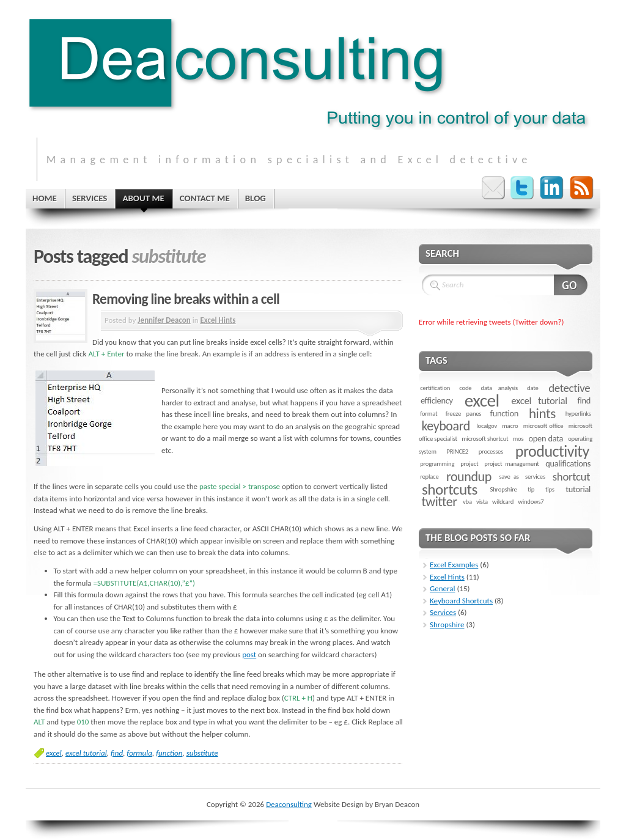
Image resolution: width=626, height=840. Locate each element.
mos (518, 439)
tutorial (578, 489)
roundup (469, 477)
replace (429, 477)
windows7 (531, 502)
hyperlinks (578, 414)
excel (54, 753)
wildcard (503, 502)
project (469, 464)
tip (531, 489)
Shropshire (503, 489)
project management (511, 464)
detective (569, 388)
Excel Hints (218, 320)
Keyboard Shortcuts (461, 601)
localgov (487, 426)
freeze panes (464, 414)
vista (482, 502)
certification (435, 388)
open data (546, 438)
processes (491, 451)
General (442, 588)
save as (509, 477)
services (535, 477)
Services (443, 612)
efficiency (437, 400)
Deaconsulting (289, 804)
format (429, 414)
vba (467, 502)
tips (550, 489)
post (249, 654)
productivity (552, 451)
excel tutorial (86, 753)
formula (139, 753)
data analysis (499, 388)
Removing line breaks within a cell (186, 299)
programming (437, 464)
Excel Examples (454, 565)
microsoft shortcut (485, 439)
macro (510, 426)
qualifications (568, 463)
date (533, 388)
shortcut (571, 477)
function (169, 753)
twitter (439, 502)
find (117, 753)
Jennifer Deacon (164, 320)
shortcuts (450, 489)
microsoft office (543, 426)
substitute (202, 753)
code (465, 388)
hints (542, 413)
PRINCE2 (457, 451)
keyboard (445, 426)
